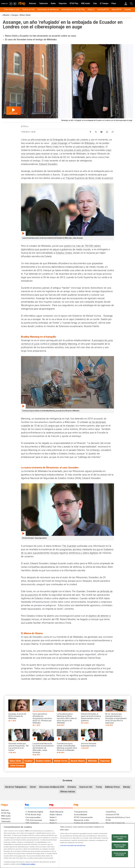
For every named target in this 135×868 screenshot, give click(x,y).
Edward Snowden (48, 164)
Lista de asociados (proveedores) (73, 845)
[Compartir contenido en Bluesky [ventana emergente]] (101, 131)
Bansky (127, 787)
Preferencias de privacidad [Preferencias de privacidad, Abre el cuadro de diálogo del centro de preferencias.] (120, 854)
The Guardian (69, 546)
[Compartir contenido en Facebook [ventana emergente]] (90, 131)
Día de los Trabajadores (16, 787)
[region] (67, 846)
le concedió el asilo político (75, 150)
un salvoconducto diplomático (89, 147)
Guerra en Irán (86, 787)
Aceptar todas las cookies (120, 838)
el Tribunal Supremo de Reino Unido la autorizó (88, 178)
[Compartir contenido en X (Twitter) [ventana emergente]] (96, 131)
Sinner (33, 787)
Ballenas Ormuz (113, 787)
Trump (99, 787)
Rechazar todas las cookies (120, 846)
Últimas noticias (68, 792)
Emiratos (72, 787)
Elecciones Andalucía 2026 (52, 787)
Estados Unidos (64, 253)
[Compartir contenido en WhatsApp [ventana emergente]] (107, 131)
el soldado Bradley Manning (62, 344)
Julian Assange (59, 143)
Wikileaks (90, 143)
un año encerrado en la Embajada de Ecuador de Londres (58, 140)
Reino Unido (52, 147)
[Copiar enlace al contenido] (113, 131)
